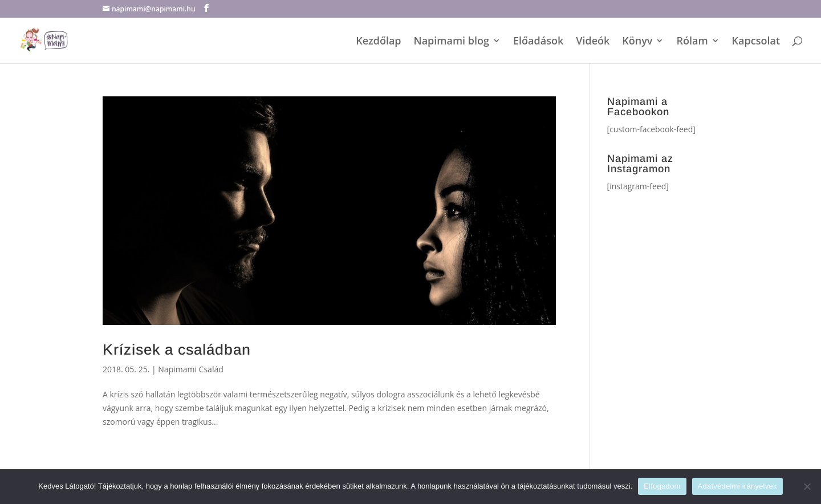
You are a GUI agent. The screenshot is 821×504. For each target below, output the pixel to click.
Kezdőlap (378, 42)
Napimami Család (190, 369)
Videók (593, 42)
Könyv (637, 42)
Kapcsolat (756, 42)
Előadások (538, 42)
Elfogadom (662, 486)
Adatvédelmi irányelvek (737, 486)
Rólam (692, 42)
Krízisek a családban (177, 349)
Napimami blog (452, 42)
